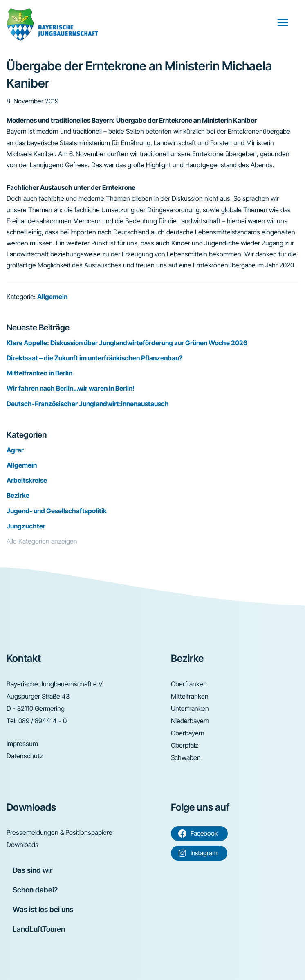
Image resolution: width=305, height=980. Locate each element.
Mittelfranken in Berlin (39, 373)
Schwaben (186, 757)
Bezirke (18, 495)
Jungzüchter (26, 526)
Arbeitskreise (27, 480)
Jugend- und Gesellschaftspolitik (57, 511)
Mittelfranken (190, 696)
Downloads (22, 845)
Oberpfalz (185, 745)
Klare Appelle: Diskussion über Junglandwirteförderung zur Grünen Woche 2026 (127, 343)
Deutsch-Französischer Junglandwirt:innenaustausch (88, 404)
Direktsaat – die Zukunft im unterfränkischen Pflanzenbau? (94, 358)
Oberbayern (188, 733)
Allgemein (52, 297)
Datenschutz (25, 756)
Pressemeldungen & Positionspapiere (59, 832)
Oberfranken (189, 684)
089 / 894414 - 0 (43, 721)
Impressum (22, 744)
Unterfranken (190, 708)
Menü (284, 22)
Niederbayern (190, 721)
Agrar (15, 450)
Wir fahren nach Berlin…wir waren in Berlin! (71, 388)
